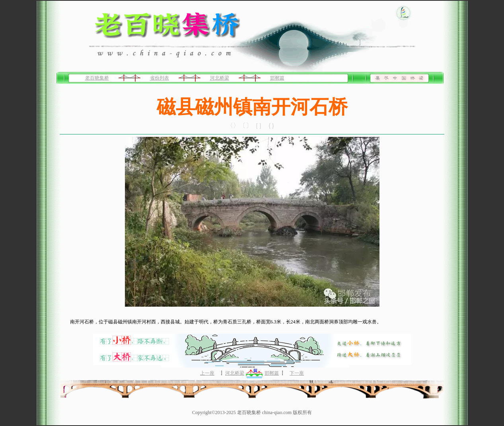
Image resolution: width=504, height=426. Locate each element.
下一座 (297, 373)
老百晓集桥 (97, 78)
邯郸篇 (277, 78)
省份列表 (160, 78)
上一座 (207, 373)
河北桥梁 (220, 78)
